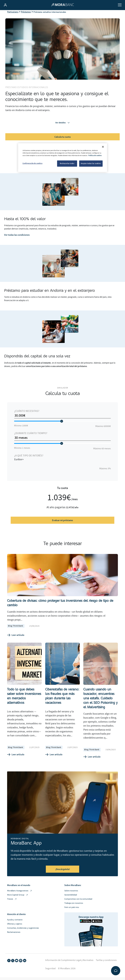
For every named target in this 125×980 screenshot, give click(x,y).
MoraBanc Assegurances (20, 896)
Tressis (12, 904)
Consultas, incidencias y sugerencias (23, 933)
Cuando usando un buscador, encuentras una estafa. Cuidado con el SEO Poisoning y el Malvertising (100, 703)
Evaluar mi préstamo (62, 525)
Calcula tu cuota (62, 142)
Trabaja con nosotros (74, 908)
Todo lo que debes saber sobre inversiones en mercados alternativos (24, 701)
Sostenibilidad (71, 900)
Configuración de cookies (33, 163)
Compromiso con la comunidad (78, 904)
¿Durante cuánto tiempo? (31, 438)
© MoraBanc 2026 (67, 973)
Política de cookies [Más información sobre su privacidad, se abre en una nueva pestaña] (95, 155)
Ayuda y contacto (15, 925)
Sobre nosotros (71, 896)
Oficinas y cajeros (15, 929)
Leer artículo (16, 640)
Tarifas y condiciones (106, 965)
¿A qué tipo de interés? (29, 460)
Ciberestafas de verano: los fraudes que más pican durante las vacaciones (62, 701)
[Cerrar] (103, 147)
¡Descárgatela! (63, 874)
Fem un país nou (72, 912)
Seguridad (50, 973)
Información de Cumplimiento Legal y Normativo (69, 965)
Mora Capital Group (18, 900)
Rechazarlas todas (67, 163)
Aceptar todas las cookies (91, 163)
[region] (63, 158)
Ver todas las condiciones (17, 240)
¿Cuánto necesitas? (27, 416)
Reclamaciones (14, 937)
